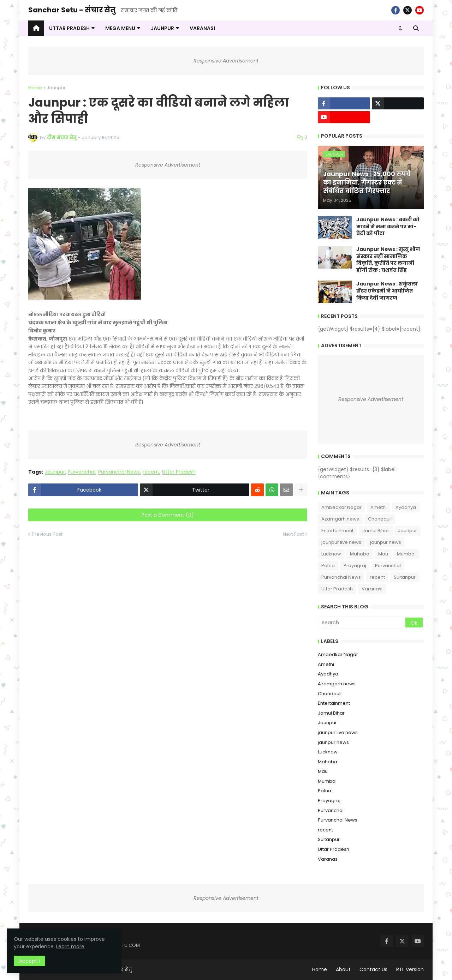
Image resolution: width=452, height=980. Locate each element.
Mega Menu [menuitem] (120, 28)
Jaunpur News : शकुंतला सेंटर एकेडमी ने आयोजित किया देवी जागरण (387, 291)
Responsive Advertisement (226, 61)
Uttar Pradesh (179, 472)
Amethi (379, 507)
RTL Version (410, 969)
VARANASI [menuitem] (202, 28)
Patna (328, 566)
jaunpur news (386, 542)
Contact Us (373, 969)
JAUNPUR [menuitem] (162, 28)
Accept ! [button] (30, 961)
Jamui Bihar (376, 531)
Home (35, 88)
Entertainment (337, 531)
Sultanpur (405, 577)
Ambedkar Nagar (341, 507)
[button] (400, 28)
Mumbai (406, 554)
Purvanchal (82, 472)
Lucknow (331, 554)
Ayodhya (406, 507)
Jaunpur (56, 88)
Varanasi (372, 589)
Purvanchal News (119, 472)
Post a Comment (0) (168, 515)
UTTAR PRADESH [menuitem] (69, 28)
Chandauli (380, 519)
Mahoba (360, 554)
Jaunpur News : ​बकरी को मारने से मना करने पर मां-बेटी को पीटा (388, 227)
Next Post (293, 534)
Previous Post (47, 534)
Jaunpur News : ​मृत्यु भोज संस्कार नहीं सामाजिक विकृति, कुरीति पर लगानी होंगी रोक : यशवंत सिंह (388, 260)
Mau (383, 554)
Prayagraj (355, 566)
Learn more (71, 946)
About (343, 969)
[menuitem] (36, 28)
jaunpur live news (341, 542)
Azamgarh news (340, 519)
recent (151, 472)
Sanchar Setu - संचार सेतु (72, 10)
